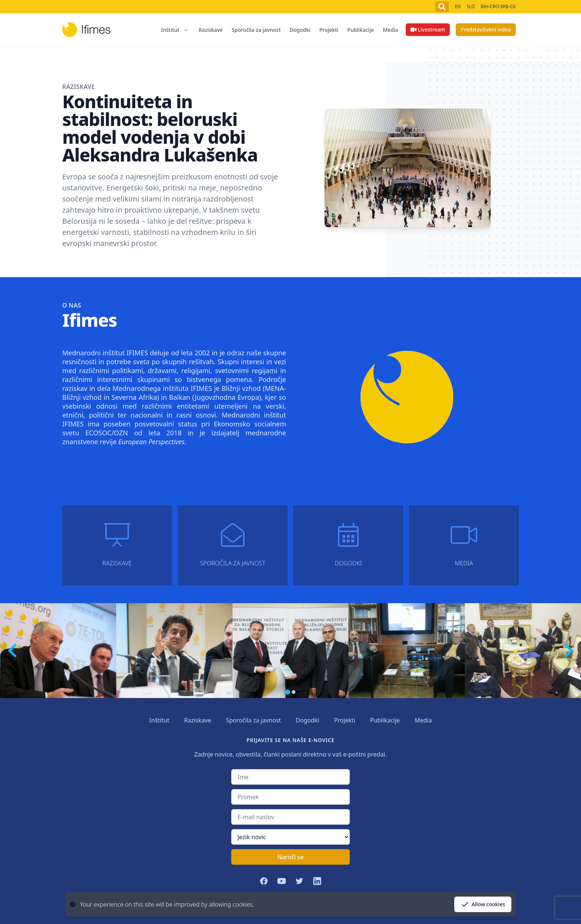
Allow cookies (483, 904)
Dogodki (300, 30)
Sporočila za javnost (256, 30)
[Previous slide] (13, 651)
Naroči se (290, 857)
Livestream (428, 29)
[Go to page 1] (288, 692)
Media (390, 30)
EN (458, 6)
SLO (471, 6)
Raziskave (211, 30)
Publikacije (361, 30)
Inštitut (159, 720)
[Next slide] (568, 651)
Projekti (329, 30)
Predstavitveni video (486, 29)
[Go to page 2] (293, 692)
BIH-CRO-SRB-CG (498, 6)
